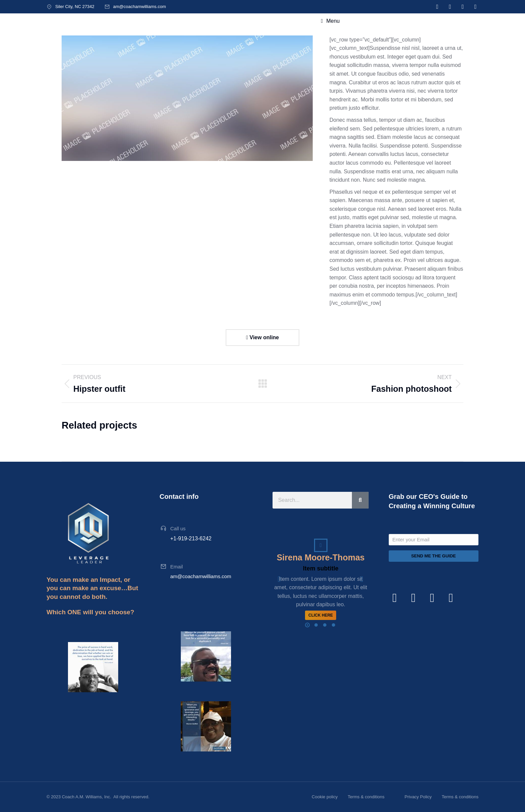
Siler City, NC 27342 (75, 7)
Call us (178, 528)
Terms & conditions (366, 797)
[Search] (360, 500)
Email (177, 567)
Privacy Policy (418, 797)
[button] (307, 625)
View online (262, 337)
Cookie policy (325, 797)
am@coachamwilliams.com (140, 7)
